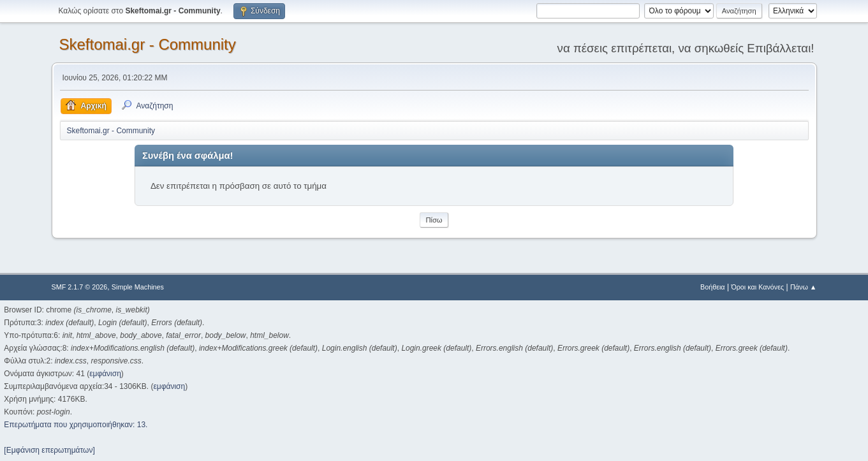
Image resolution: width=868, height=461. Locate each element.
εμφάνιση (105, 374)
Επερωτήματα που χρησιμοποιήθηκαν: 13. (76, 425)
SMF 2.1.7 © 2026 (80, 287)
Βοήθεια (713, 287)
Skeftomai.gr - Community (148, 44)
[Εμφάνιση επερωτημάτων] (49, 450)
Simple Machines (138, 287)
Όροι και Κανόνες (757, 287)
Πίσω (434, 220)
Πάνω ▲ (804, 287)
